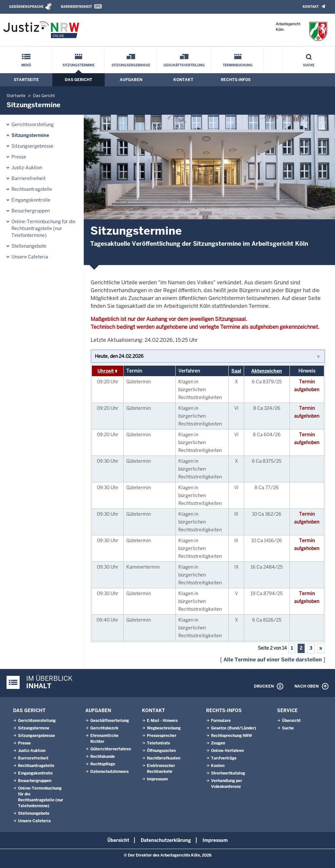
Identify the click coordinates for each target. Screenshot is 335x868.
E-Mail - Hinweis (162, 721)
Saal (236, 371)
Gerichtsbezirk (104, 728)
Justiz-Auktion (27, 168)
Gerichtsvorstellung (33, 125)
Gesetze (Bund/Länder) (234, 728)
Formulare (221, 721)
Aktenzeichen (267, 371)
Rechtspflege (103, 764)
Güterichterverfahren (111, 749)
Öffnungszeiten (161, 751)
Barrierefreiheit (76, 7)
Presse (19, 157)
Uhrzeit (106, 371)
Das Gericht (79, 80)
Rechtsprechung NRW (231, 736)
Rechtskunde (103, 757)
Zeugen (218, 743)
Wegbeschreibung (164, 728)
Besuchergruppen (31, 211)
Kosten (218, 766)
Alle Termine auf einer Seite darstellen (273, 660)
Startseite (26, 80)
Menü (26, 65)
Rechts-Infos (236, 80)
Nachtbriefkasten (164, 758)
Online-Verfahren (227, 751)
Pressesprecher (162, 736)
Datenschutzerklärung (166, 840)
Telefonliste (159, 743)
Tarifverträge (224, 758)
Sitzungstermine (79, 65)
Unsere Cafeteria (30, 257)
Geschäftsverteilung (184, 65)
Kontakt (311, 7)
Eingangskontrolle (31, 200)
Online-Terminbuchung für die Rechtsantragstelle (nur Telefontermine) (44, 228)
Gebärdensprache (26, 7)
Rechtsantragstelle (32, 189)
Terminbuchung (238, 65)
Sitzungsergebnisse (131, 65)
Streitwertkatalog (228, 773)
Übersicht (291, 721)
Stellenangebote (29, 246)
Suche (309, 65)
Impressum (157, 779)
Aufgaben (131, 80)
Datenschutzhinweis (109, 772)
